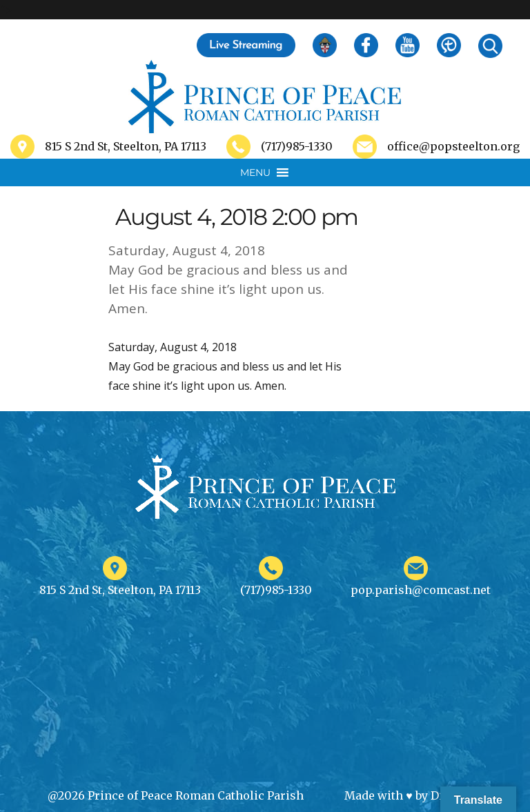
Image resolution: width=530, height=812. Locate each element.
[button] (255, 172)
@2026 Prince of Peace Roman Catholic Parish (176, 795)
